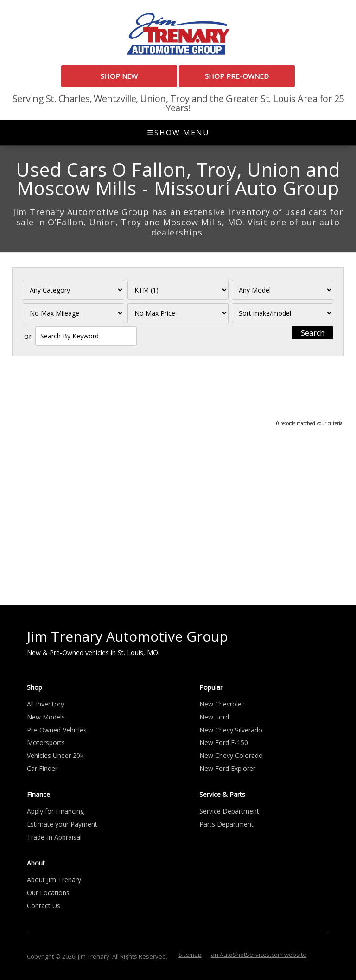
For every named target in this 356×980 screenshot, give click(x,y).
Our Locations (48, 893)
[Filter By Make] (178, 290)
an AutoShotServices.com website (259, 955)
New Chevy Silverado (231, 730)
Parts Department (226, 824)
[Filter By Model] (283, 290)
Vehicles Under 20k (55, 755)
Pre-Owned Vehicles (57, 730)
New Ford (214, 717)
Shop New (119, 76)
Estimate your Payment (62, 824)
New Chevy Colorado (231, 755)
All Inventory (45, 704)
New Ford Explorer (227, 768)
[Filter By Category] (73, 290)
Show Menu (178, 133)
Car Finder (42, 768)
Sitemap (190, 955)
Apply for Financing (55, 811)
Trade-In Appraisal (54, 837)
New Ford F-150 (224, 742)
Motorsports (46, 742)
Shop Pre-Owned (237, 76)
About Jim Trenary (54, 880)
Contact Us (44, 906)
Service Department (229, 811)
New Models (46, 717)
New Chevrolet (222, 704)
